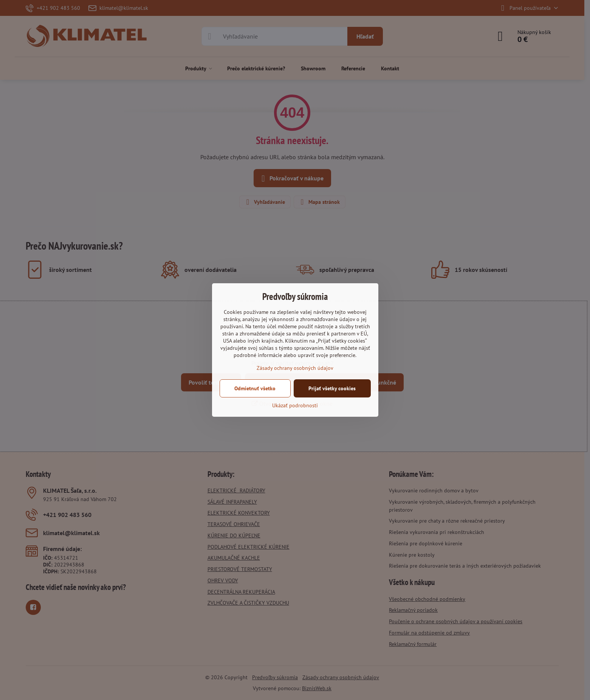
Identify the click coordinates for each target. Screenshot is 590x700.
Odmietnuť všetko (255, 388)
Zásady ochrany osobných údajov (295, 368)
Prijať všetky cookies (332, 388)
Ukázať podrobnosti (295, 405)
